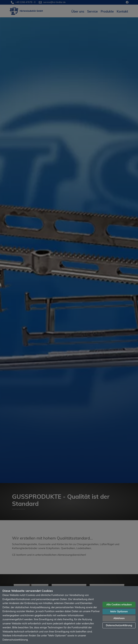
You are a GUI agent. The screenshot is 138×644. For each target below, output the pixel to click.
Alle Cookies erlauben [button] (119, 604)
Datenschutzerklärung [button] (119, 625)
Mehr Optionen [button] (119, 611)
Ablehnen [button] (119, 618)
